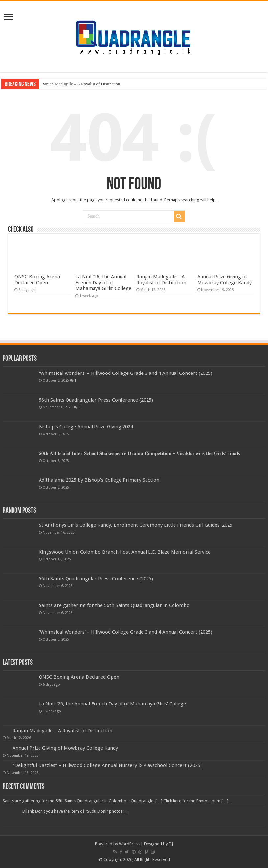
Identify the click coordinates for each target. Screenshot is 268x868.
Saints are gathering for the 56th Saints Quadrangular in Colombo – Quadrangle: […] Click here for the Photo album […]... (117, 801)
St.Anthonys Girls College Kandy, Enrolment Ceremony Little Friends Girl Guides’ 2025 (136, 525)
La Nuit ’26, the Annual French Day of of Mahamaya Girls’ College (103, 283)
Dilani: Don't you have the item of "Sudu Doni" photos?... (75, 811)
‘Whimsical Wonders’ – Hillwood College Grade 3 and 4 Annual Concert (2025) (126, 373)
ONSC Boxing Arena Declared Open (37, 280)
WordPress (129, 844)
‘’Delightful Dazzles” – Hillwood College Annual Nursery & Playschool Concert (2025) (107, 765)
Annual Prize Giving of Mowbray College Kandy (224, 280)
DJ (171, 844)
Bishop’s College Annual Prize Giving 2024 (86, 427)
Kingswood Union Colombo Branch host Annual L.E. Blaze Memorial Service (125, 552)
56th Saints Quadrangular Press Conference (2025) (96, 400)
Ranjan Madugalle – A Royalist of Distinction (81, 84)
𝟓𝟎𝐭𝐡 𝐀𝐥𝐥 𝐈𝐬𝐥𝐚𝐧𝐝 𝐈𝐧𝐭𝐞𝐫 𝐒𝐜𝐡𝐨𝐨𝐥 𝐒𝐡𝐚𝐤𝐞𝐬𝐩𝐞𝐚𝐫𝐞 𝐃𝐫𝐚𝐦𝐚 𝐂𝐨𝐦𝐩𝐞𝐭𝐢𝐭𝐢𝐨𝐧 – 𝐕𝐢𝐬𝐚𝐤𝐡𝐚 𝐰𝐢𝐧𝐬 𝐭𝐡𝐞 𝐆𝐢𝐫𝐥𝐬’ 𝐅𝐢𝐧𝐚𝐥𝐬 (139, 453)
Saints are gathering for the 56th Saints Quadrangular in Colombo (114, 605)
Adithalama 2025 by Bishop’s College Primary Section (99, 480)
